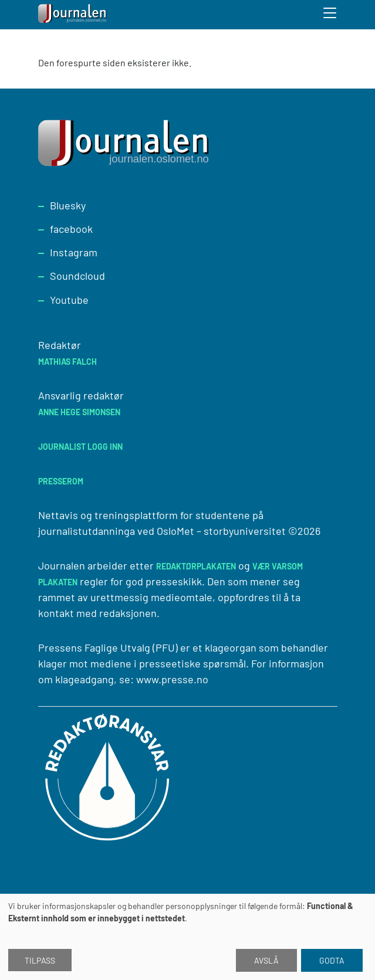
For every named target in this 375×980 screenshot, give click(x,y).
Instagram (74, 252)
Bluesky (68, 205)
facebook (71, 229)
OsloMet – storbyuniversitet (221, 531)
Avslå (266, 960)
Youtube (69, 300)
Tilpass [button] (40, 960)
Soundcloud (77, 276)
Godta (332, 960)
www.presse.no (172, 679)
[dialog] (187, 937)
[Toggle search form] (330, 15)
